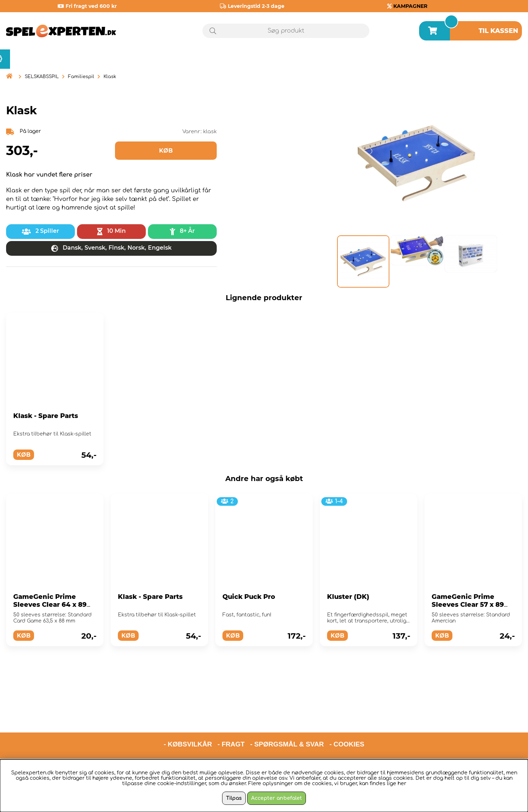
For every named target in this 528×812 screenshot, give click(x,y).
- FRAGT (231, 713)
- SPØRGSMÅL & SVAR (287, 713)
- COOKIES (347, 713)
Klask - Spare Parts (46, 416)
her (402, 784)
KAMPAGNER (410, 6)
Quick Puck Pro (249, 597)
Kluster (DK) (348, 597)
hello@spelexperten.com (331, 732)
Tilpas (234, 798)
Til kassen (498, 31)
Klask (110, 77)
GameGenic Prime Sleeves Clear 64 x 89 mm (50, 605)
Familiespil (81, 77)
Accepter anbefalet (277, 798)
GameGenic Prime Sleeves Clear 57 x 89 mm (468, 605)
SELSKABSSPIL (42, 77)
